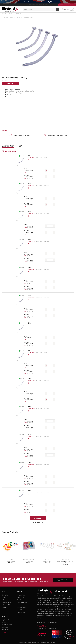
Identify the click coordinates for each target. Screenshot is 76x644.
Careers (4, 632)
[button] (74, 546)
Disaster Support (21, 612)
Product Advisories (22, 610)
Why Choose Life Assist (8, 620)
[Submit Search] (56, 9)
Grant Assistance (21, 595)
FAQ (3, 600)
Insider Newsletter (7, 605)
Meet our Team (6, 630)
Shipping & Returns (7, 602)
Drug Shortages (21, 605)
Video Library (20, 600)
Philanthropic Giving (7, 625)
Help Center (5, 595)
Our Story (4, 622)
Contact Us (5, 597)
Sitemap (4, 607)
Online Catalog (20, 597)
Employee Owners (53, 642)
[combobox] (41, 9)
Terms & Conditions (45, 642)
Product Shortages (21, 607)
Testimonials (5, 627)
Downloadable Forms (22, 602)
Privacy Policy (36, 642)
